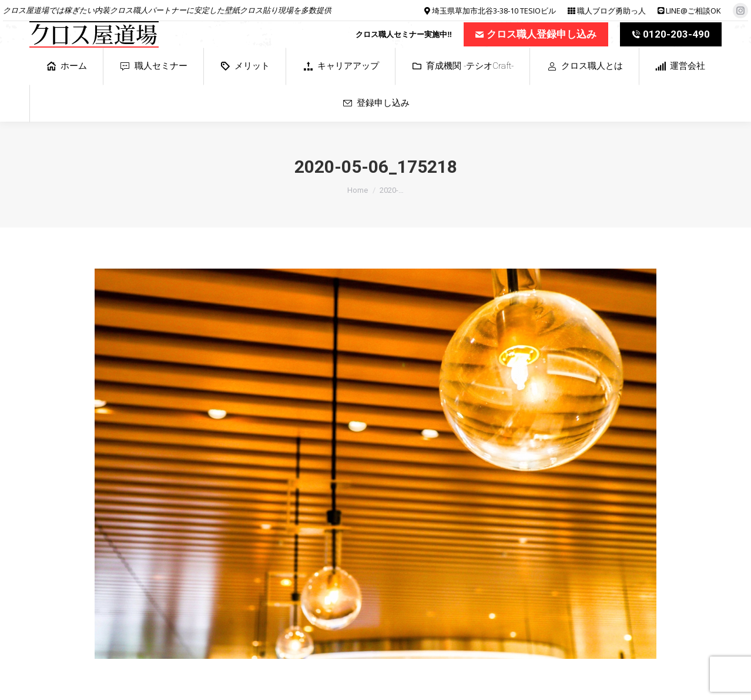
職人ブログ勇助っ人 (611, 11)
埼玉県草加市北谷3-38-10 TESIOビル (494, 11)
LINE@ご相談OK (693, 11)
